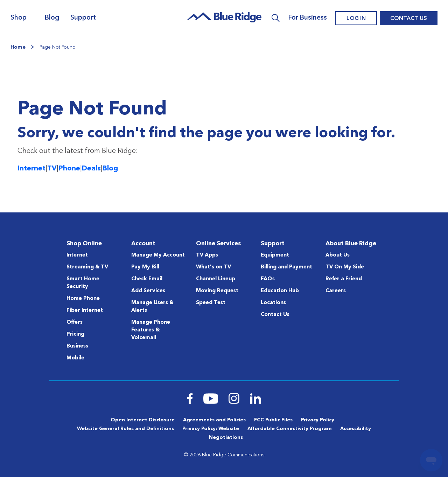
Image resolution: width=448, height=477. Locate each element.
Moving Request (217, 291)
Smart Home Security (83, 283)
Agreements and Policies (214, 420)
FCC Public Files (273, 420)
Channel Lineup (216, 279)
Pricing (75, 334)
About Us (338, 255)
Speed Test (211, 303)
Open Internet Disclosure (143, 420)
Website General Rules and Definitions (125, 429)
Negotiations (226, 437)
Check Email (147, 279)
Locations (273, 303)
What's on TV (213, 267)
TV (52, 169)
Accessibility (356, 429)
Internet (31, 169)
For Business (308, 18)
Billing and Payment (286, 267)
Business (77, 346)
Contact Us (409, 19)
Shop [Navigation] (19, 18)
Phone (69, 169)
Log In (356, 19)
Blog (52, 18)
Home (18, 47)
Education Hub (280, 291)
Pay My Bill (145, 267)
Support (83, 18)
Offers (75, 322)
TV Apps (207, 255)
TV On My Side (345, 267)
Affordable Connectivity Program (290, 429)
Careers (336, 291)
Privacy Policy (318, 420)
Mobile (75, 358)
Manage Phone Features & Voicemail (151, 330)
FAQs (268, 279)
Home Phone (83, 299)
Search (276, 18)
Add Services (148, 291)
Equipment (275, 255)
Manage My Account (158, 255)
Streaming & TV (87, 267)
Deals (91, 169)
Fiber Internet (85, 311)
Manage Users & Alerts (152, 307)
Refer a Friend (344, 279)
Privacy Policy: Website (211, 429)
